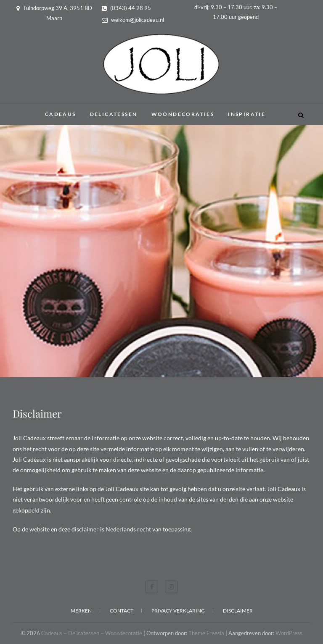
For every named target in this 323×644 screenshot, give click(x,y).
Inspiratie (247, 114)
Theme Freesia (206, 633)
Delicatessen (114, 114)
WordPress (289, 633)
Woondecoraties (183, 114)
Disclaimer (238, 611)
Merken (81, 611)
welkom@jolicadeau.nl (133, 20)
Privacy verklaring (178, 611)
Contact (122, 611)
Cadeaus (61, 114)
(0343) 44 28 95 (126, 8)
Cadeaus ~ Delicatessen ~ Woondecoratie (92, 633)
